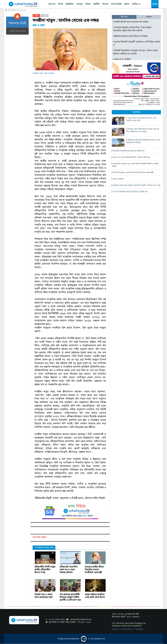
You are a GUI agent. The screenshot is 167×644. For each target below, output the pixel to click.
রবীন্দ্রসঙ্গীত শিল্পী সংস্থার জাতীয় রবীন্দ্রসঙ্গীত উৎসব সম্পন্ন (45, 570)
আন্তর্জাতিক (70, 4)
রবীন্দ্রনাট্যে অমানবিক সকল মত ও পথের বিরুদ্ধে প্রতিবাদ (69, 570)
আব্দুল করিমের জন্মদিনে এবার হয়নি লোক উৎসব (95, 596)
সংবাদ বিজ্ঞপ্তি (116, 4)
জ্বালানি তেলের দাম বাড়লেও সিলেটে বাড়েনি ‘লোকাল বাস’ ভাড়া (137, 185)
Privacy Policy (127, 629)
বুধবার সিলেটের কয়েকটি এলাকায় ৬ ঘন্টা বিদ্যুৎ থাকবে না (137, 43)
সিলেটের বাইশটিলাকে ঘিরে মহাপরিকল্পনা (129, 151)
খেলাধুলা (80, 4)
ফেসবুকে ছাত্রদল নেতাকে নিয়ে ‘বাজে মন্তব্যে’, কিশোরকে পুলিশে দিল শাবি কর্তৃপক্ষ (133, 29)
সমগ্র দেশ (52, 4)
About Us (115, 629)
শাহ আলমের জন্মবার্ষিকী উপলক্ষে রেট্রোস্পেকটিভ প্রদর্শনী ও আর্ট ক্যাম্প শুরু (70, 597)
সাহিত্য (88, 4)
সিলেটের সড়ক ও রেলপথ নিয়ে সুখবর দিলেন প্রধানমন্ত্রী (133, 172)
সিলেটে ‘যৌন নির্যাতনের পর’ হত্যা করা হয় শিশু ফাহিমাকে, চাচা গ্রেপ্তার (143, 130)
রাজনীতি (96, 4)
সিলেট (60, 4)
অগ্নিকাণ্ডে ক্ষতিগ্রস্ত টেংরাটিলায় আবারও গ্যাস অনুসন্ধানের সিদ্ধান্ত (143, 141)
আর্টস (36, 16)
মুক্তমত (127, 4)
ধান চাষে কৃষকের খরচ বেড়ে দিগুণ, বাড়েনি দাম (130, 192)
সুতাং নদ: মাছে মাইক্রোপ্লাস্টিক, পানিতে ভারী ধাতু (131, 157)
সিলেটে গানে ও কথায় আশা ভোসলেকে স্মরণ (44, 596)
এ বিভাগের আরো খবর (44, 548)
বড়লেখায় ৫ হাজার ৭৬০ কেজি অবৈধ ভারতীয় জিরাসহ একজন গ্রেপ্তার (135, 165)
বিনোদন (105, 4)
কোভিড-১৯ (136, 4)
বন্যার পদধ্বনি (118, 179)
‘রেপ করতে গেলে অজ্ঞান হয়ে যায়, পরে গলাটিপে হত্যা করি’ (141, 119)
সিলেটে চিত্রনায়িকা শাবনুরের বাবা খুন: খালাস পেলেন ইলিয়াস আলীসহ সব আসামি (136, 52)
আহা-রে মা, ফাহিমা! (122, 59)
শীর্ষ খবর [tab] (124, 17)
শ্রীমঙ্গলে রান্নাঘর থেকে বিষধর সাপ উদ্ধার (130, 36)
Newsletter (139, 629)
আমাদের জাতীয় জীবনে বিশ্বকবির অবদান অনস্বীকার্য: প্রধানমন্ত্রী (94, 570)
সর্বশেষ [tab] (149, 17)
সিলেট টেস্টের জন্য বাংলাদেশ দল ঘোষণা (131, 22)
